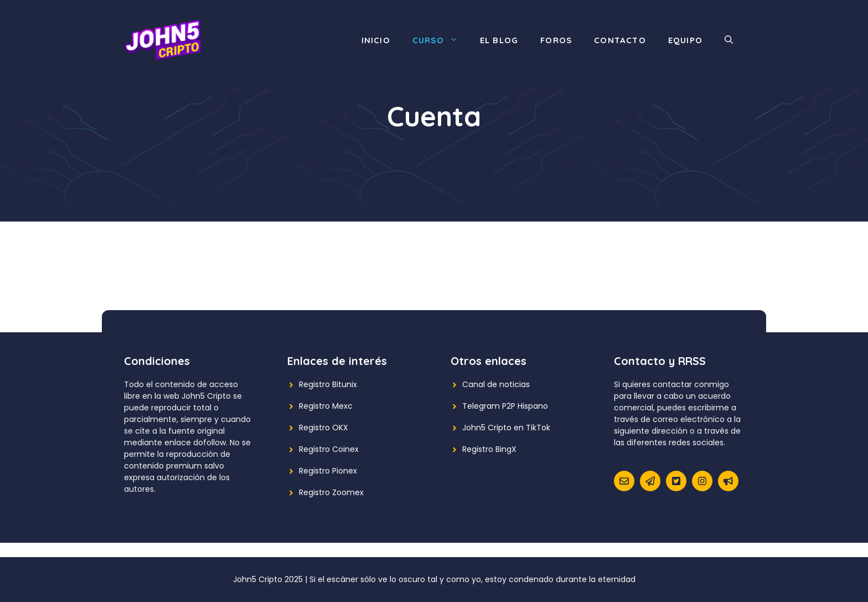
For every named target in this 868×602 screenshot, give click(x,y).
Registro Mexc (326, 406)
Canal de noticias (496, 384)
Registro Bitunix (328, 384)
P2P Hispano (525, 406)
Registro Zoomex (331, 492)
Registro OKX (324, 428)
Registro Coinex (329, 449)
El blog (499, 40)
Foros (556, 40)
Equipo (685, 40)
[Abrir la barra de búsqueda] (729, 40)
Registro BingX (489, 449)
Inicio (376, 40)
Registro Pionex (328, 471)
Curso (441, 40)
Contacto (620, 40)
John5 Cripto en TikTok (506, 428)
